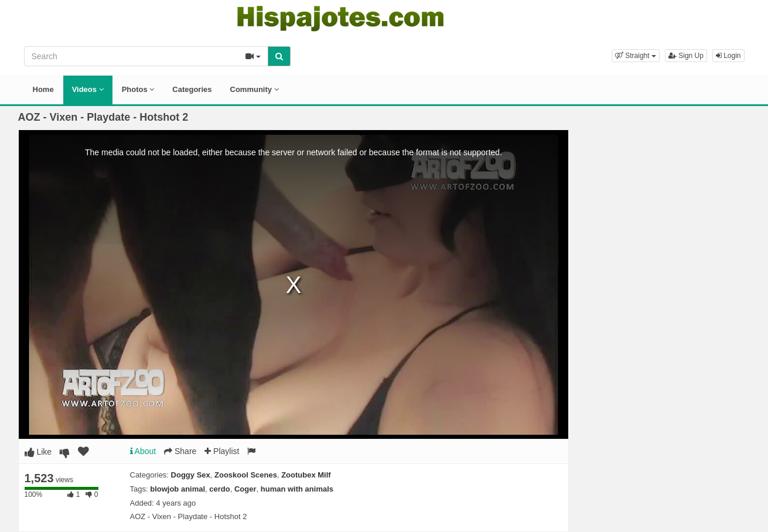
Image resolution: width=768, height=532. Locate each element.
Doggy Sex (191, 475)
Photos (138, 89)
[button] (636, 56)
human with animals (297, 489)
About (143, 451)
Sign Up (686, 56)
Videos (88, 89)
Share (180, 451)
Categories (192, 89)
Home (43, 89)
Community (255, 89)
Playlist (222, 451)
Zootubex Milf (306, 475)
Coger (245, 489)
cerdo (219, 489)
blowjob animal (178, 489)
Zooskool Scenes (246, 475)
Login (728, 56)
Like (38, 452)
